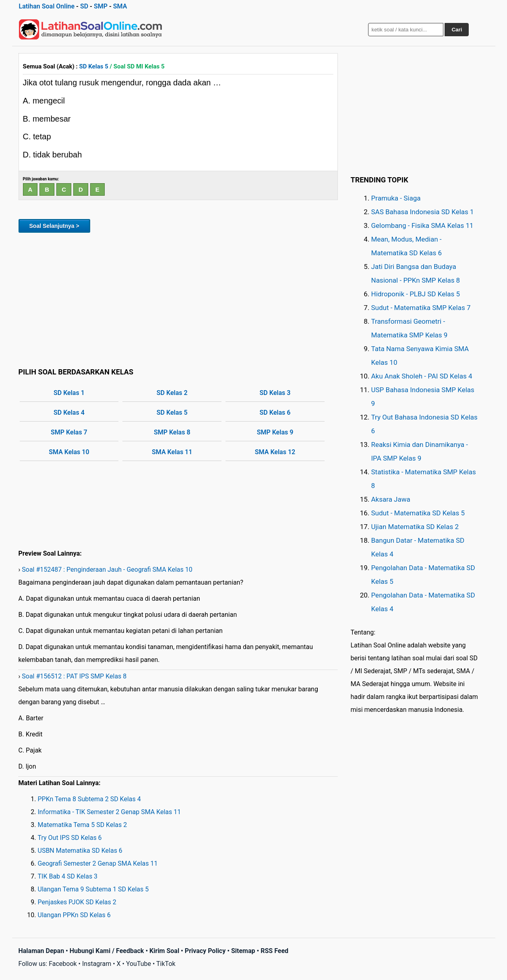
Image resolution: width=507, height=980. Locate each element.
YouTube (139, 964)
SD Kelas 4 (69, 412)
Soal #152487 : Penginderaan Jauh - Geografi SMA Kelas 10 (107, 570)
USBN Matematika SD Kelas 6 (80, 851)
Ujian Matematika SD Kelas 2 (415, 527)
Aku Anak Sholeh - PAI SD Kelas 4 (422, 376)
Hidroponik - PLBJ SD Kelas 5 (416, 294)
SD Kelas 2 (172, 393)
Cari (457, 30)
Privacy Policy (205, 951)
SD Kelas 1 (69, 393)
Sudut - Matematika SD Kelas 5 (418, 513)
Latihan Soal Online (47, 6)
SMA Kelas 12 (275, 452)
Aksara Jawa (391, 499)
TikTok (166, 964)
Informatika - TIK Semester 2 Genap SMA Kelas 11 (110, 812)
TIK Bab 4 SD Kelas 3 (68, 876)
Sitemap (243, 951)
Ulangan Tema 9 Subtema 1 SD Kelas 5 (93, 889)
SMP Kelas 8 (172, 432)
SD (84, 6)
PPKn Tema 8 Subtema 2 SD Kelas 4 (89, 799)
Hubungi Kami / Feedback (107, 951)
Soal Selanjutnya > (54, 226)
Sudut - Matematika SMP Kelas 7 (421, 308)
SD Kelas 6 (275, 412)
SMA (120, 6)
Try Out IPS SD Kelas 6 (70, 838)
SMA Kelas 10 (69, 452)
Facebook (63, 964)
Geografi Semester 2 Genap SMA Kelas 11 (98, 863)
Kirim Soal (164, 951)
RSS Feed (274, 951)
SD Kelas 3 (275, 393)
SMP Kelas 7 (69, 432)
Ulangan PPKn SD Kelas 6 (74, 915)
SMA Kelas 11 (172, 452)
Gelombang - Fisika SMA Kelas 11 (422, 225)
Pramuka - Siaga (396, 198)
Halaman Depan (41, 951)
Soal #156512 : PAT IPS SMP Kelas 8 (74, 676)
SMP (101, 6)
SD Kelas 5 (94, 66)
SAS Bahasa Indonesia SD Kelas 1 (423, 212)
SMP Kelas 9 (275, 432)
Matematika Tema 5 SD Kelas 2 (83, 825)
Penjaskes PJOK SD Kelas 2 (77, 902)
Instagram (97, 964)
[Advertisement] (178, 299)
